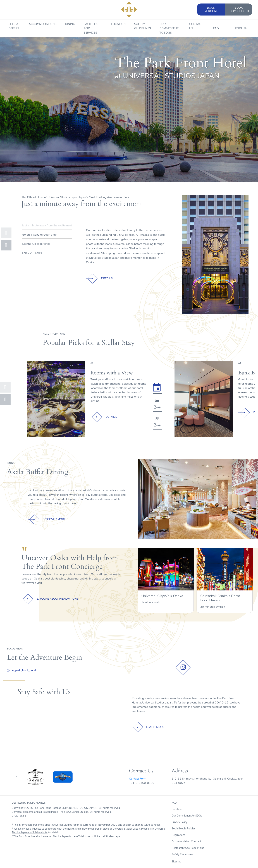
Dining (70, 24)
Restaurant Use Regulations (188, 848)
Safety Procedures (182, 855)
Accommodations (43, 24)
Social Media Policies (184, 829)
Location (118, 24)
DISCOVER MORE (54, 519)
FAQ (216, 29)
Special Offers (14, 26)
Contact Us (196, 26)
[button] (6, 233)
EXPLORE (58, 599)
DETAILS (107, 279)
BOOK (238, 10)
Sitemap (176, 862)
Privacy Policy (179, 822)
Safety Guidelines (143, 26)
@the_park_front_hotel (21, 670)
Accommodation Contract (186, 842)
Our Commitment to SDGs (169, 29)
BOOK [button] (211, 10)
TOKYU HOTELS (36, 803)
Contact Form (138, 779)
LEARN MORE (155, 727)
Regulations (178, 835)
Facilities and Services (91, 29)
